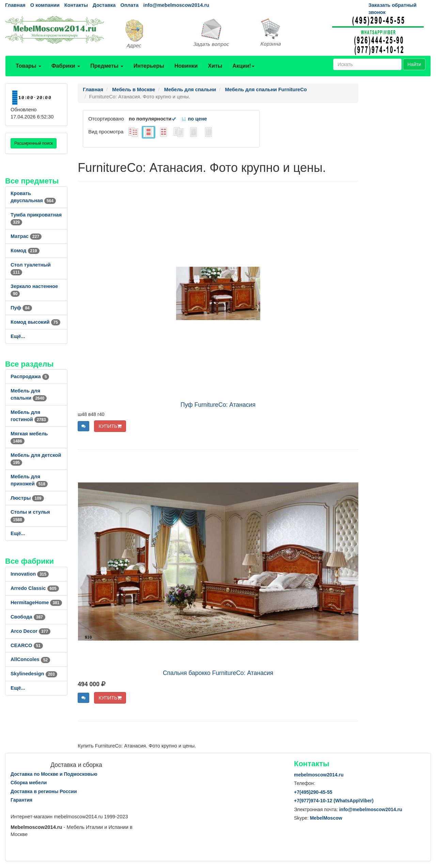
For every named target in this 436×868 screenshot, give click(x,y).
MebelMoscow (326, 818)
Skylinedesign (34, 674)
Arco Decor (30, 631)
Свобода (28, 617)
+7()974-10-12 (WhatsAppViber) (334, 801)
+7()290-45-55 (313, 792)
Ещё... (18, 336)
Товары (28, 66)
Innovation (30, 574)
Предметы (107, 66)
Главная (15, 5)
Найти (414, 64)
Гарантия (21, 800)
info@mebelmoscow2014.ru (176, 5)
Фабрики (66, 66)
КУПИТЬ (110, 426)
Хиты (215, 66)
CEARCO (27, 645)
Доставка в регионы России (44, 791)
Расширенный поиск (34, 143)
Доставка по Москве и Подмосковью (54, 774)
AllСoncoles (30, 659)
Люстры (27, 498)
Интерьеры (149, 66)
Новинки (186, 66)
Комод (25, 251)
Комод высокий (35, 322)
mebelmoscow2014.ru (319, 775)
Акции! (243, 66)
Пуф (21, 308)
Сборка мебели (29, 783)
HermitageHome (36, 602)
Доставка (104, 5)
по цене (194, 119)
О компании (45, 5)
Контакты (76, 5)
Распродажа (30, 376)
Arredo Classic (35, 588)
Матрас (26, 236)
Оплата (129, 5)
